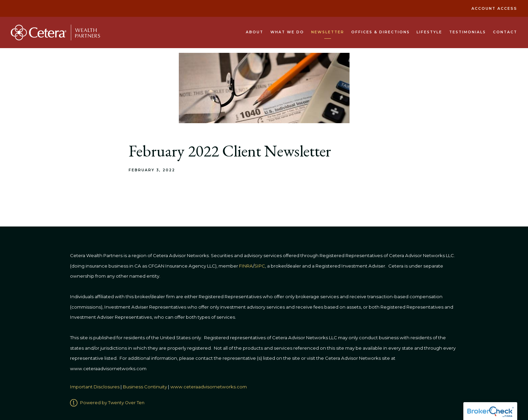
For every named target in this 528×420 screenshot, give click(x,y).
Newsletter (328, 32)
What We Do (287, 32)
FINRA (246, 266)
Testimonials (468, 32)
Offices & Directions (381, 32)
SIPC (260, 266)
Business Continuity (145, 387)
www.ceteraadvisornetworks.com (209, 387)
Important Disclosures (95, 387)
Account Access (494, 9)
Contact (505, 32)
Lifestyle (429, 32)
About (255, 32)
